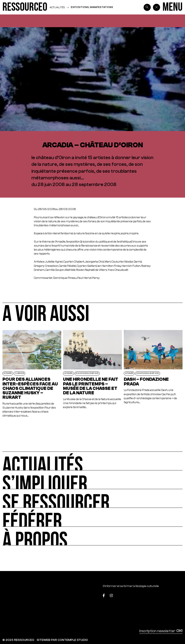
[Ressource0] (25, 7)
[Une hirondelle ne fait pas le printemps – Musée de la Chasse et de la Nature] (92, 374)
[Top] (171, 596)
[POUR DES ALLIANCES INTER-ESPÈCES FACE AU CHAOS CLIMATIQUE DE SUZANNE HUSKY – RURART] (32, 374)
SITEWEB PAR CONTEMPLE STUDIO (62, 640)
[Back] (157, 7)
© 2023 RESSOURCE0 (18, 640)
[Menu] (173, 7)
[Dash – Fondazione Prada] (153, 374)
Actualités (57, 7)
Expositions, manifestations (92, 7)
